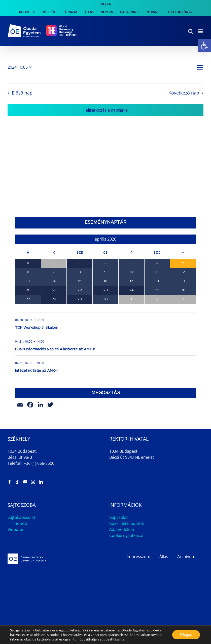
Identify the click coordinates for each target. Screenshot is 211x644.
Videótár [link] (16, 529)
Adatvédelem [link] (122, 529)
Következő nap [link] (184, 93)
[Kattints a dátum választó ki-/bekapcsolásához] (20, 67)
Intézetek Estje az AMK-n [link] (37, 371)
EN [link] (109, 4)
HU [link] (102, 4)
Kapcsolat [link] (119, 517)
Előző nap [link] (22, 93)
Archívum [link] (186, 557)
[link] (204, 45)
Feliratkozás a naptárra (105, 110)
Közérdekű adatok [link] (127, 523)
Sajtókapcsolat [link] (21, 517)
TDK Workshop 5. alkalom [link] (37, 328)
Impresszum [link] (138, 557)
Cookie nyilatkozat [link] (127, 535)
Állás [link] (164, 557)
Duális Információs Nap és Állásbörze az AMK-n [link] (55, 349)
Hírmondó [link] (17, 523)
